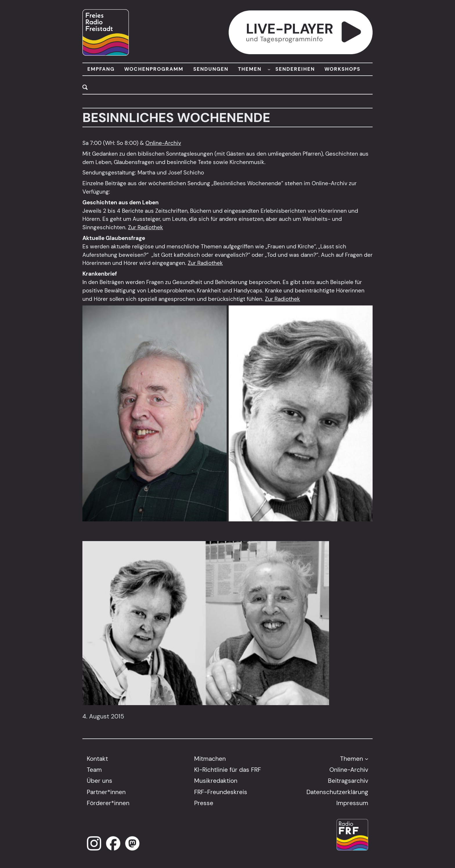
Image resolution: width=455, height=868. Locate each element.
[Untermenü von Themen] (366, 759)
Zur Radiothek (146, 227)
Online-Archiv (163, 143)
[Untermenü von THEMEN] (269, 69)
